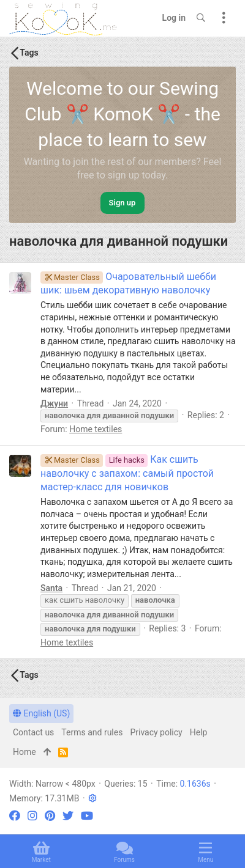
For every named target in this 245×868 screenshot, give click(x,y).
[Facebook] (15, 816)
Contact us (33, 732)
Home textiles (96, 429)
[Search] (201, 18)
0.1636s (195, 784)
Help (199, 732)
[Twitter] (68, 816)
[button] (92, 798)
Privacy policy (156, 732)
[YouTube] (87, 816)
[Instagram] (32, 816)
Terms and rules (92, 732)
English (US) (41, 713)
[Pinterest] (50, 816)
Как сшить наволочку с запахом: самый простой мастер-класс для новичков (127, 473)
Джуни (54, 403)
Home (24, 752)
